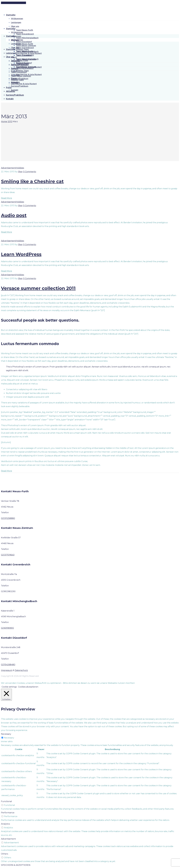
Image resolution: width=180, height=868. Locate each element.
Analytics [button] (5, 824)
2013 (10, 122)
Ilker (20, 172)
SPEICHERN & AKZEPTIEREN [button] (16, 865)
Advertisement (8, 168)
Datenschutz (21, 670)
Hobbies (20, 168)
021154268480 (8, 665)
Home (4, 122)
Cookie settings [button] (9, 687)
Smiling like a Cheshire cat (32, 181)
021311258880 (8, 518)
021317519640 (8, 555)
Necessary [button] (6, 734)
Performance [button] (8, 813)
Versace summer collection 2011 (38, 288)
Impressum (7, 670)
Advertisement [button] (8, 839)
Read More (6, 198)
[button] (13, 3)
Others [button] (4, 854)
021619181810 (7, 628)
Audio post (14, 215)
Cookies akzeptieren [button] (28, 687)
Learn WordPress (21, 254)
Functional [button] (6, 801)
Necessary (9, 738)
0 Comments (30, 172)
